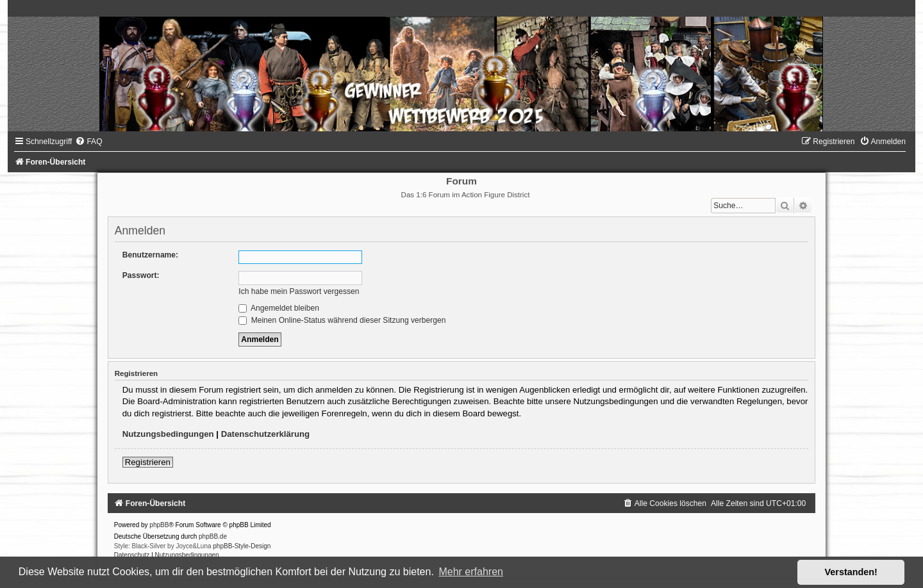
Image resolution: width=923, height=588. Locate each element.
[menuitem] (88, 142)
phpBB (159, 525)
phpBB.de (213, 536)
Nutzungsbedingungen (168, 434)
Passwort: (141, 275)
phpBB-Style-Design (242, 546)
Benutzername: (150, 255)
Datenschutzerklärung (266, 434)
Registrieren (148, 462)
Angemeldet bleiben (279, 308)
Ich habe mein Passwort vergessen (299, 291)
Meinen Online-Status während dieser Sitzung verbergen (342, 320)
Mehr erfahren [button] (471, 572)
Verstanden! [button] (851, 572)
